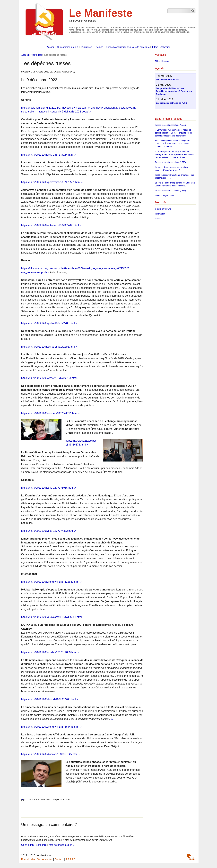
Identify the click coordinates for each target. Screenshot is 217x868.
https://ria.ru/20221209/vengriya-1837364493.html (50, 727)
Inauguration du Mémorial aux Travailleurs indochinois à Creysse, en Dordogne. (174, 91)
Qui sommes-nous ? (68, 47)
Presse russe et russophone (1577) (170, 191)
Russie (158, 219)
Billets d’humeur (162, 61)
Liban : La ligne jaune (164, 196)
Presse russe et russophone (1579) (170, 125)
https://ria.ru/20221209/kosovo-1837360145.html (49, 754)
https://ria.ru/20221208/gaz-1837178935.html (47, 488)
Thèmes (99, 47)
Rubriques (86, 47)
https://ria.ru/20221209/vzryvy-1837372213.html (49, 378)
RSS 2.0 (71, 859)
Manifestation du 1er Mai (167, 80)
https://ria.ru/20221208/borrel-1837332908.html (49, 699)
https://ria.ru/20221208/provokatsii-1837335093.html (52, 617)
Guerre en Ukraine (163, 209)
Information (160, 214)
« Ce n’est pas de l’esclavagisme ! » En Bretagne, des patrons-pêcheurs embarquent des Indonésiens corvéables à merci (175, 154)
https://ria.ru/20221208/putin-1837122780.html (48, 323)
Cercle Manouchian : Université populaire (128, 47)
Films (155, 47)
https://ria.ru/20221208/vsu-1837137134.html (47, 155)
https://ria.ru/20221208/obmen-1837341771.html (49, 413)
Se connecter (45, 859)
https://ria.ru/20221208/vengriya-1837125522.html (50, 582)
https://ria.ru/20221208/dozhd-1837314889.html (49, 652)
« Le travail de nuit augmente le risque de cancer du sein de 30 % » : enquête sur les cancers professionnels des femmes (174, 133)
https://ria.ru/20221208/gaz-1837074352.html (47, 531)
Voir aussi (36, 55)
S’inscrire (41, 845)
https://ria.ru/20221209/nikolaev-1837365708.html (50, 225)
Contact (59, 859)
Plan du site (28, 859)
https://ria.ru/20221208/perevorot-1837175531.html (51, 182)
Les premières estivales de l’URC (171, 103)
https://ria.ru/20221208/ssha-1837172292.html (48, 347)
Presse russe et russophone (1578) (170, 162)
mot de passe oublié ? (62, 845)
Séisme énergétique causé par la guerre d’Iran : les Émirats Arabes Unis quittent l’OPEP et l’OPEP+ (172, 144)
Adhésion (165, 47)
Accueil (50, 47)
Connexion (28, 845)
